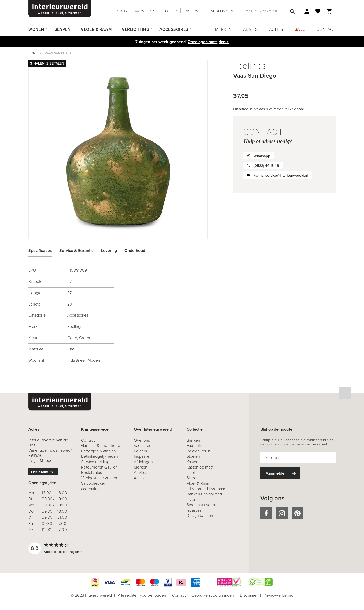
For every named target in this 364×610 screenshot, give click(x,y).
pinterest (297, 513)
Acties (276, 29)
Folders (140, 451)
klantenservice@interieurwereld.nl (281, 175)
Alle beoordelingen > (63, 552)
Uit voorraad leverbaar (206, 489)
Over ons (118, 11)
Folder (170, 11)
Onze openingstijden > (208, 42)
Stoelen (193, 456)
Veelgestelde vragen (99, 478)
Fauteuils (194, 446)
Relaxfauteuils (199, 451)
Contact (326, 29)
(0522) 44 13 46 (266, 166)
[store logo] (60, 9)
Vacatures (145, 11)
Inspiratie (194, 11)
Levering (109, 251)
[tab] (44, 251)
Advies (250, 29)
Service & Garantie (77, 251)
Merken (223, 29)
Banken (193, 440)
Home (33, 53)
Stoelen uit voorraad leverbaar (204, 507)
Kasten (192, 462)
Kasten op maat (200, 467)
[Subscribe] (280, 473)
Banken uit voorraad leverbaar (204, 497)
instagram (282, 513)
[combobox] (270, 11)
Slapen (193, 478)
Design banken (200, 516)
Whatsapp (262, 156)
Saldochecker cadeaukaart (93, 486)
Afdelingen (222, 11)
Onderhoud (135, 251)
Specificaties (40, 251)
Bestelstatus (92, 472)
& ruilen (99, 467)
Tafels (191, 472)
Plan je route (40, 472)
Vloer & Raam (199, 483)
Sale (300, 29)
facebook (266, 513)
